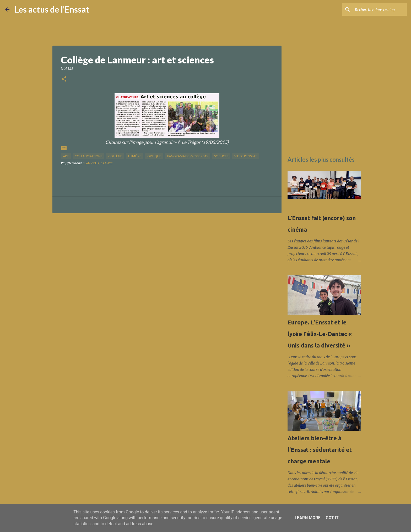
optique (154, 156)
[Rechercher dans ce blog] (379, 9)
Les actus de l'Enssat (52, 9)
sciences (221, 156)
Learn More (307, 518)
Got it (332, 518)
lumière (135, 156)
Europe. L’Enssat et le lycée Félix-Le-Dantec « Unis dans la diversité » (320, 334)
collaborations (88, 156)
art (66, 156)
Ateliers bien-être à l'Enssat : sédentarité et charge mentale (320, 450)
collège (115, 156)
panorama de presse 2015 (188, 156)
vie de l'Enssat (246, 156)
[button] (64, 79)
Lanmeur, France (99, 163)
